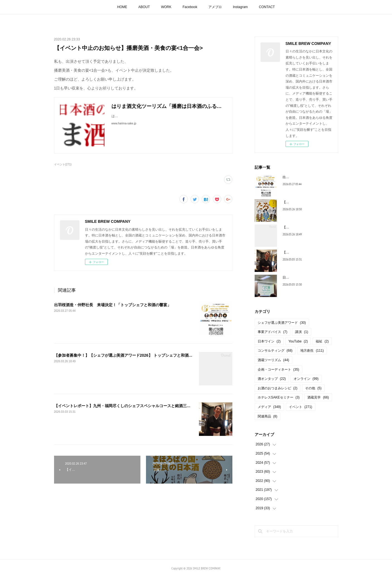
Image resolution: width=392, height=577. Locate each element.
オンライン (306, 379)
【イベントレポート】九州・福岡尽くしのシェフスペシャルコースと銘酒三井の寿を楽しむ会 (136, 406)
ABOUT (144, 7)
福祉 (322, 341)
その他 (313, 388)
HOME (122, 7)
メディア (269, 407)
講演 (302, 332)
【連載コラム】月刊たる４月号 (306, 202)
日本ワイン (269, 341)
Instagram (240, 7)
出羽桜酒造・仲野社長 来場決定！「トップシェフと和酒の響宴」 (113, 305)
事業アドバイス (273, 332)
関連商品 (268, 416)
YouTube (298, 341)
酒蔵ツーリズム (273, 360)
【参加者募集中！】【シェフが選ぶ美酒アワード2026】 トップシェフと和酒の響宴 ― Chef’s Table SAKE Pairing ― (157, 355)
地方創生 (312, 351)
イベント (301, 407)
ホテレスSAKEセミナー (279, 397)
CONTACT (267, 7)
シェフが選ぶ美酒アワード (282, 323)
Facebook (190, 7)
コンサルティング (275, 351)
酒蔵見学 (318, 397)
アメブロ (215, 7)
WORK (166, 7)
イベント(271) (63, 164)
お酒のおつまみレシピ (278, 388)
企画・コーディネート (278, 370)
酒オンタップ (272, 379)
